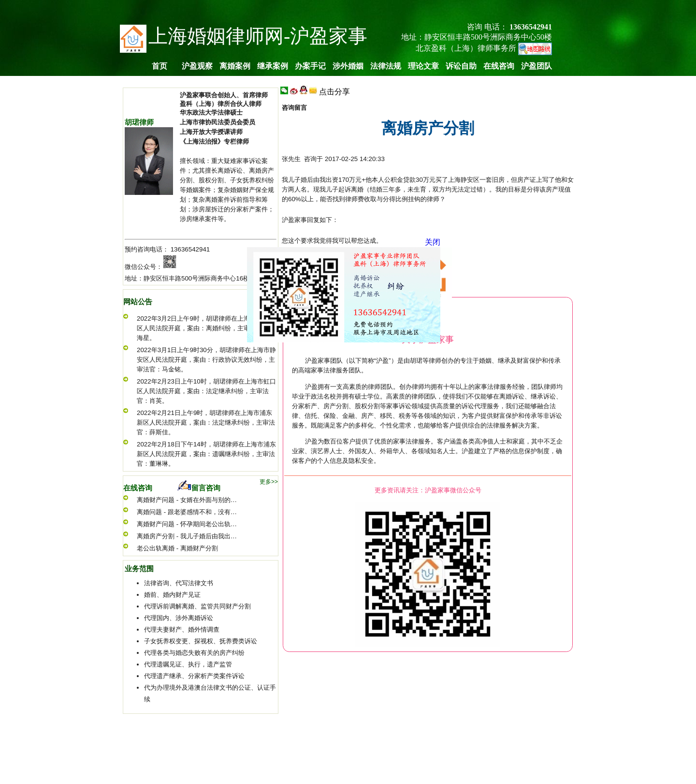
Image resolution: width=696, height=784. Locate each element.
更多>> (269, 482)
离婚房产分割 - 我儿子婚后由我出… (187, 536)
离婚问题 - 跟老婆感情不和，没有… (187, 512)
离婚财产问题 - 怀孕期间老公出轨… (187, 524)
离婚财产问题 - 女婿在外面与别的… (187, 500)
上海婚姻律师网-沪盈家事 (258, 36)
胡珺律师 (139, 122)
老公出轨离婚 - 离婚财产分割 (177, 548)
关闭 (431, 241)
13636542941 (190, 249)
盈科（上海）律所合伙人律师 (221, 104)
